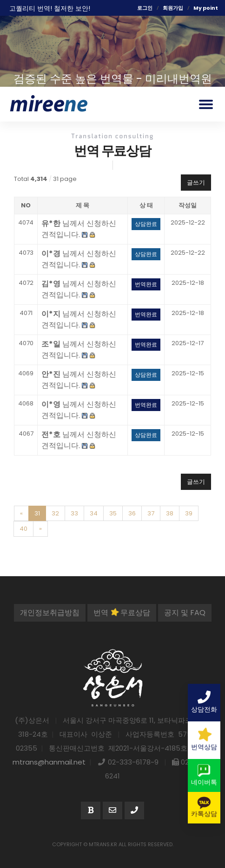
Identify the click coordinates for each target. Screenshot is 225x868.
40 (23, 529)
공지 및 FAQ (185, 613)
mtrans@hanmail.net (49, 762)
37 (151, 513)
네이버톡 (204, 775)
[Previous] (21, 514)
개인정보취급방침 (50, 613)
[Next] (40, 529)
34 (94, 513)
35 (113, 513)
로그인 (145, 8)
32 (55, 513)
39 (189, 513)
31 (37, 513)
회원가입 (173, 8)
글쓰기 (196, 183)
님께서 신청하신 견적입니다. (79, 229)
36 (132, 513)
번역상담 (204, 739)
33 (74, 513)
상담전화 (204, 702)
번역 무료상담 (122, 613)
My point (206, 8)
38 (170, 513)
